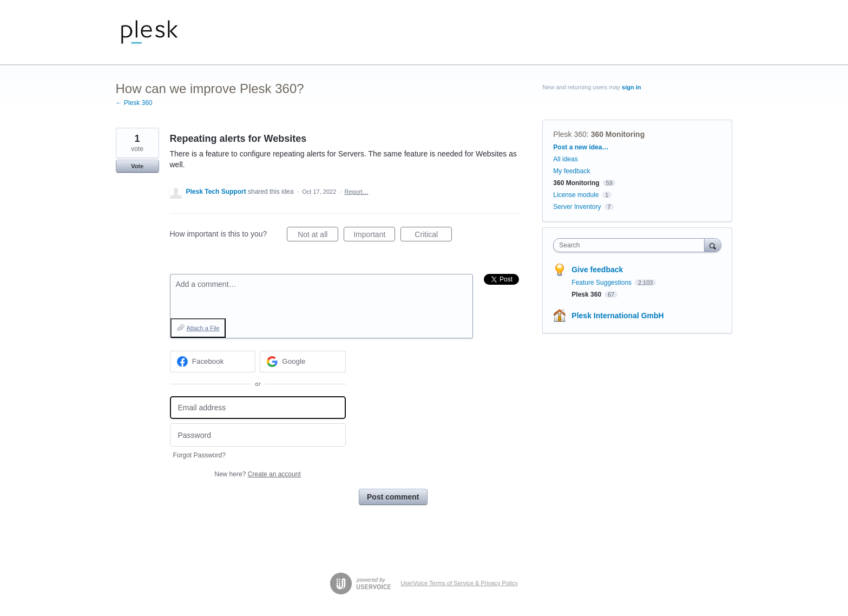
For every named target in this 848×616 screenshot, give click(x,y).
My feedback (571, 171)
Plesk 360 (570, 134)
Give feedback (597, 270)
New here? (257, 474)
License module (576, 195)
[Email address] (258, 408)
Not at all (318, 236)
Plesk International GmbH (617, 316)
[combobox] (631, 245)
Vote (137, 166)
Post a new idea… (581, 147)
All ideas (565, 159)
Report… (357, 192)
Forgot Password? (199, 455)
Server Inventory (577, 207)
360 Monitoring (618, 134)
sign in (631, 87)
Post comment (393, 497)
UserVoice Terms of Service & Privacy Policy (459, 583)
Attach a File (203, 328)
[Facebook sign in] (213, 362)
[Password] (258, 435)
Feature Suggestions (602, 283)
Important (374, 236)
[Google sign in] (303, 362)
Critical (433, 236)
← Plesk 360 (134, 103)
